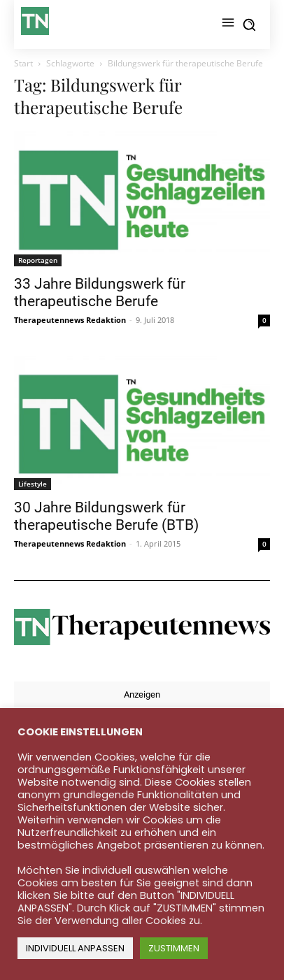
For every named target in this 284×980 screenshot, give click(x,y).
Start (23, 63)
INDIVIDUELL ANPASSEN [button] (75, 948)
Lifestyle (33, 484)
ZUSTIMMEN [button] (174, 948)
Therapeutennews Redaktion (70, 320)
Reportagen (38, 260)
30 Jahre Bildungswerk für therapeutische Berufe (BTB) (106, 516)
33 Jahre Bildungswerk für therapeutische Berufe (100, 293)
